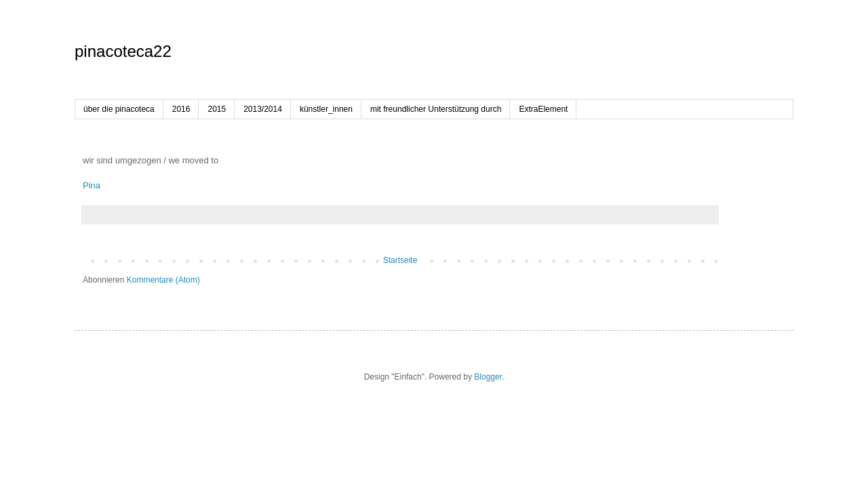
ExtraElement (543, 109)
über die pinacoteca (119, 109)
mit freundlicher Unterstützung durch (436, 109)
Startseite (400, 260)
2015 (217, 109)
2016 (181, 109)
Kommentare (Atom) (163, 280)
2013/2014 (263, 109)
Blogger (488, 377)
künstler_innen (326, 109)
